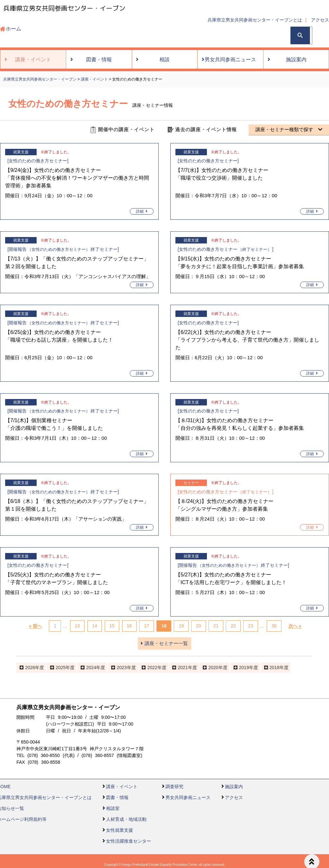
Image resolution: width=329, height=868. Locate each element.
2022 (152, 668)
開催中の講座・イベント (126, 129)
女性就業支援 (120, 830)
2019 (244, 668)
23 (251, 626)
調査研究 (174, 787)
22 (233, 626)
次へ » (295, 626)
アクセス (320, 20)
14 (95, 626)
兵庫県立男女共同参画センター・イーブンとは (255, 20)
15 (112, 626)
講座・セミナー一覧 (164, 643)
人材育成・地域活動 (126, 819)
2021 (183, 668)
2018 (275, 668)
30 (274, 626)
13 (77, 626)
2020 (213, 668)
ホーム (13, 29)
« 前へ (35, 626)
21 (216, 626)
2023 (122, 668)
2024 (91, 668)
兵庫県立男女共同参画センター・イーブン (64, 8)
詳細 (142, 211)
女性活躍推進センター (129, 841)
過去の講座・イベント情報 (206, 129)
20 (199, 626)
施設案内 (234, 787)
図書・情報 (117, 797)
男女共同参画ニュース (188, 797)
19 (181, 626)
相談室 (113, 808)
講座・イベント (122, 787)
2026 (30, 668)
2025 (61, 668)
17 (147, 626)
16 (129, 626)
